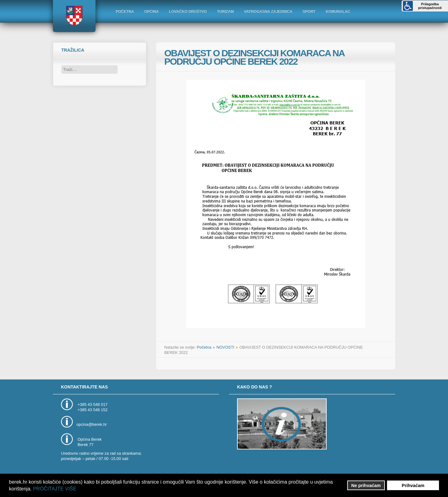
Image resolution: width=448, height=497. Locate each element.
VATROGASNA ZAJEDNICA (268, 12)
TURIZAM (225, 12)
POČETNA (125, 12)
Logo (74, 16)
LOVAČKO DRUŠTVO (188, 12)
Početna (204, 347)
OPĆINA (152, 12)
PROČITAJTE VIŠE (55, 489)
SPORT (309, 12)
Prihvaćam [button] (413, 485)
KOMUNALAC (338, 12)
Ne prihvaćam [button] (366, 485)
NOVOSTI (226, 347)
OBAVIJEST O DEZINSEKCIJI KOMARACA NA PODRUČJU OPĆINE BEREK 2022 (254, 57)
